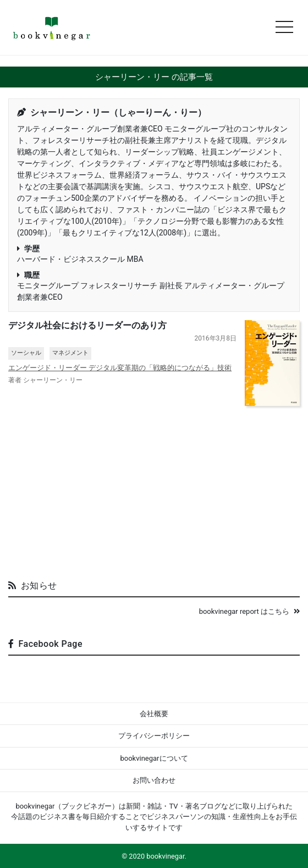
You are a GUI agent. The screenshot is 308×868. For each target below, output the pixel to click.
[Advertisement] (154, 488)
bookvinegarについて (154, 758)
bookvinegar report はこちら (249, 611)
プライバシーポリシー (154, 736)
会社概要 (154, 714)
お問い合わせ (154, 780)
